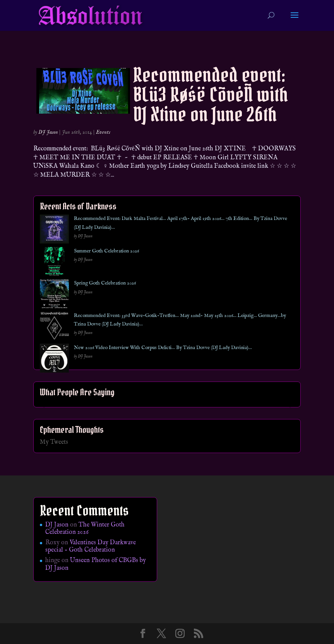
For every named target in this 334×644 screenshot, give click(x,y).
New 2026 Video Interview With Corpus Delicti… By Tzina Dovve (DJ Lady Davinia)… (163, 348)
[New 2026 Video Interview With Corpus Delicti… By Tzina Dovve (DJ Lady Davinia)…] (54, 360)
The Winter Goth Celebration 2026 (85, 529)
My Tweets (54, 442)
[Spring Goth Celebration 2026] (54, 295)
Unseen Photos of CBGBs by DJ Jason (96, 564)
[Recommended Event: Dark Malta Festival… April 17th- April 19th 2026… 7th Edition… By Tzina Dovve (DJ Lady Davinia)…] (54, 231)
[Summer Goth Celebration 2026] (54, 263)
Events (103, 132)
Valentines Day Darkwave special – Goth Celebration (91, 546)
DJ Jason (48, 132)
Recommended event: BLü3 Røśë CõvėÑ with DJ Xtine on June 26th (211, 95)
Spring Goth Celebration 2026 (105, 283)
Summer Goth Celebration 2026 (106, 251)
